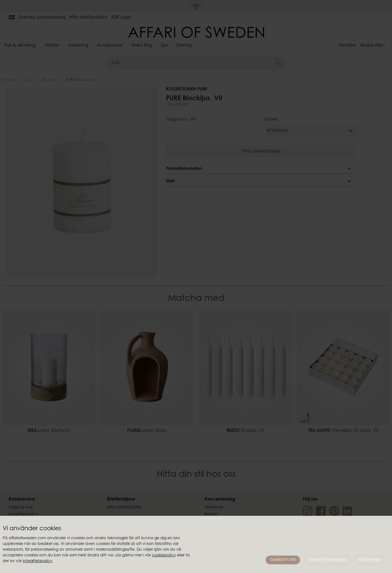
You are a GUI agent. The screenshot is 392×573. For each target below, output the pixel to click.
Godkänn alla (283, 560)
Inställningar (370, 560)
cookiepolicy (164, 556)
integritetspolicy (38, 561)
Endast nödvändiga (327, 560)
